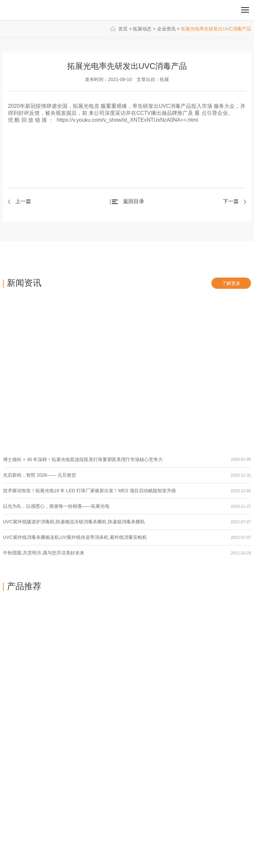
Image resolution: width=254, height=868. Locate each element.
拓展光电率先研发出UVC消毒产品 (216, 29)
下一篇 (231, 201)
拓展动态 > (144, 29)
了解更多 (231, 283)
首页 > (122, 29)
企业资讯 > (168, 29)
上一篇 (23, 201)
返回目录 (134, 201)
